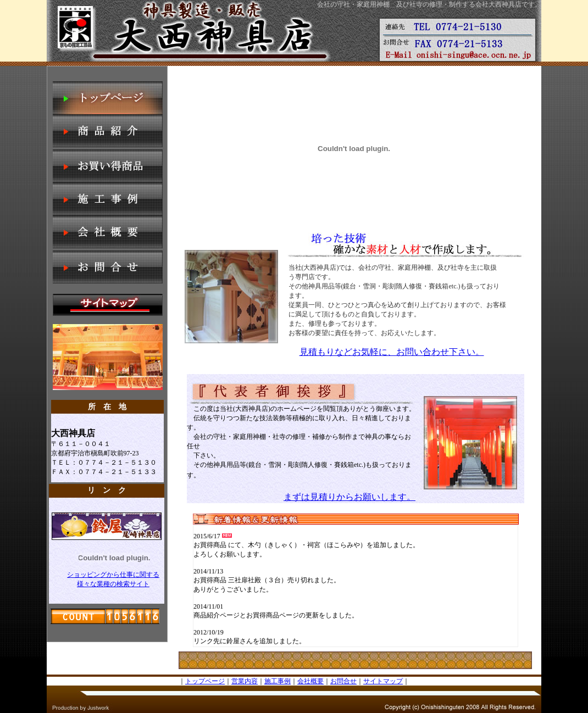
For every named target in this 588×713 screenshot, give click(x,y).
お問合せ (343, 681)
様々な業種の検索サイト (113, 584)
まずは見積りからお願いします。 (350, 497)
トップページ (205, 681)
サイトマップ (383, 681)
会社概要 (310, 681)
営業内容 (245, 681)
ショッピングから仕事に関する (113, 575)
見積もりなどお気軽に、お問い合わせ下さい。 (392, 352)
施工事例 (278, 681)
